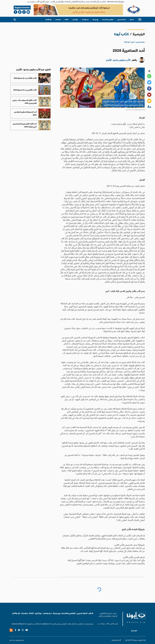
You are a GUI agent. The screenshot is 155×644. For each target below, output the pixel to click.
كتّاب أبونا (121, 34)
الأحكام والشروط (116, 640)
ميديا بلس (12, 640)
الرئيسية (139, 34)
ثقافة (67, 20)
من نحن (134, 631)
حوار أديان (75, 20)
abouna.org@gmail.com (44, 624)
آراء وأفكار (49, 20)
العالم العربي (121, 20)
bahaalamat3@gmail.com (20, 624)
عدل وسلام (85, 20)
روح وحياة (96, 20)
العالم (132, 20)
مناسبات (58, 20)
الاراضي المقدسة (108, 20)
